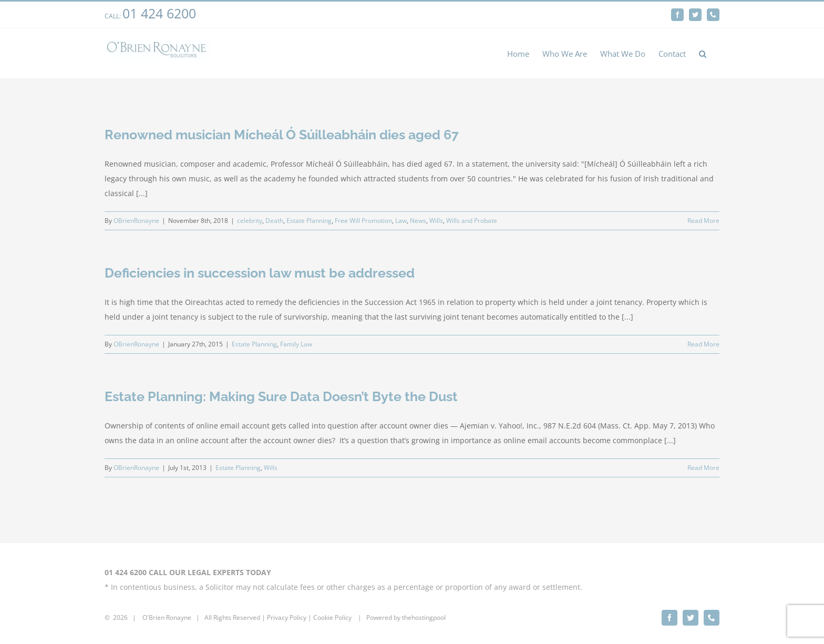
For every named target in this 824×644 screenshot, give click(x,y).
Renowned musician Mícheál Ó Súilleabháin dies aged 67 (282, 135)
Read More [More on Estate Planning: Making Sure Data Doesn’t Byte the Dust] (703, 468)
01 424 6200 (159, 13)
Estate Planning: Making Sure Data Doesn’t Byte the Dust (281, 396)
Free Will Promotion (363, 221)
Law (401, 221)
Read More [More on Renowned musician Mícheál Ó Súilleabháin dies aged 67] (703, 221)
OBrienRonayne (136, 221)
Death (274, 221)
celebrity (250, 221)
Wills (436, 221)
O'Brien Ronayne (167, 617)
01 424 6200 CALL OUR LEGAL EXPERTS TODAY (188, 572)
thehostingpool (424, 617)
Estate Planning (309, 221)
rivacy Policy (289, 617)
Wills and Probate (472, 221)
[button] (703, 53)
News (418, 221)
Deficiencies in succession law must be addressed (260, 273)
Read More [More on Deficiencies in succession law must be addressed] (703, 344)
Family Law (296, 344)
